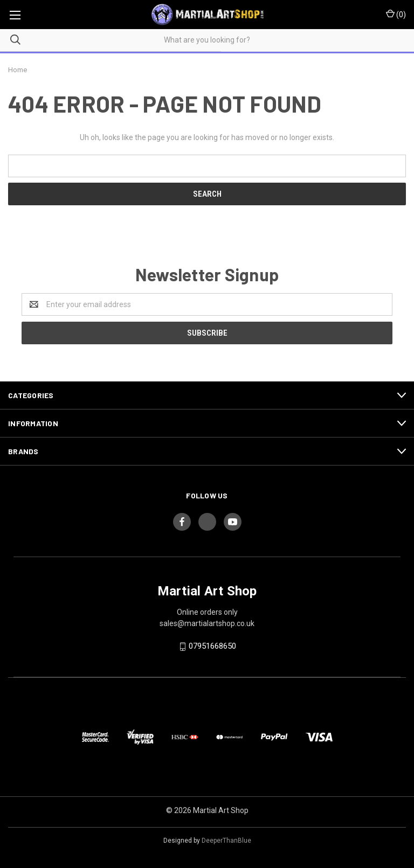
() (396, 14)
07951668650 (212, 646)
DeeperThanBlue (226, 841)
